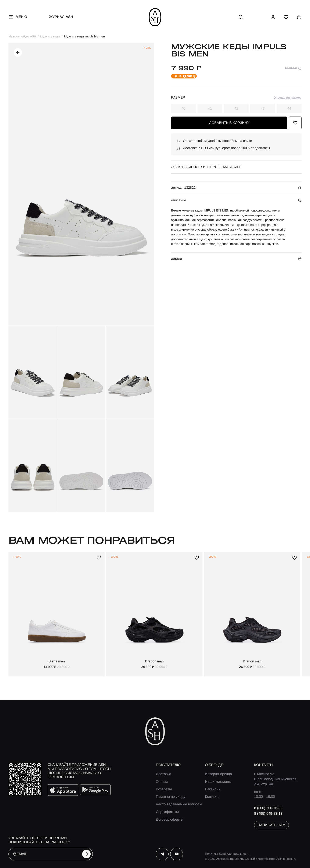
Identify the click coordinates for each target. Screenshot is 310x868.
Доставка (163, 774)
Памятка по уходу (171, 797)
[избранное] (286, 17)
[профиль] (273, 17)
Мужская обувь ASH (22, 36)
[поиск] (241, 17)
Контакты (213, 797)
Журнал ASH (61, 17)
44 (289, 108)
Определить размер (288, 98)
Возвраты (164, 789)
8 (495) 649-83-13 (268, 814)
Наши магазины (218, 782)
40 (183, 108)
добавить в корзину (229, 123)
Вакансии (213, 789)
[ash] (155, 17)
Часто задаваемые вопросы (179, 804)
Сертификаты (167, 812)
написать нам (271, 825)
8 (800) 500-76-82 (268, 808)
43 (263, 108)
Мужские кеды (50, 36)
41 (210, 108)
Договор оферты (170, 819)
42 (236, 108)
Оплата (162, 782)
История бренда (218, 774)
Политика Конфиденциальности (227, 854)
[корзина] (299, 17)
